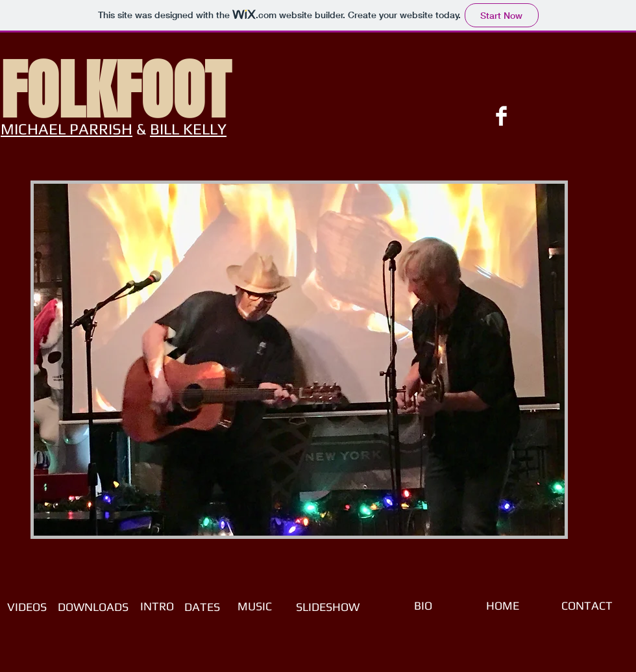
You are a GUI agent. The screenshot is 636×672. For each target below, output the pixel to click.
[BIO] (423, 606)
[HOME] (502, 606)
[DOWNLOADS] (93, 607)
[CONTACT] (587, 606)
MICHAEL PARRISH (67, 129)
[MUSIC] (255, 606)
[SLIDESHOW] (328, 607)
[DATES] (202, 607)
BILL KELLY (188, 129)
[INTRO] (157, 606)
